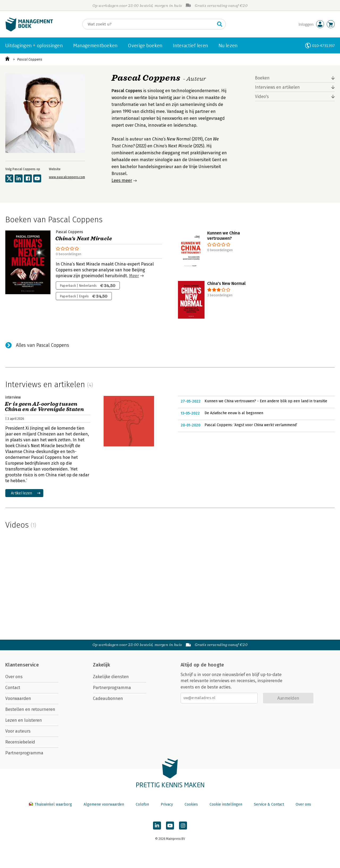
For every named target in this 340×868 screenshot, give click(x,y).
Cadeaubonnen (108, 698)
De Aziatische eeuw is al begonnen (234, 413)
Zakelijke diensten (111, 677)
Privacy (167, 804)
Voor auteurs (18, 731)
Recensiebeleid (20, 742)
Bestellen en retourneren (30, 709)
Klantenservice (22, 665)
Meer (134, 276)
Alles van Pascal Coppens (42, 345)
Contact (13, 688)
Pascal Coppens (30, 59)
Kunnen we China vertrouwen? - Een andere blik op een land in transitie (266, 401)
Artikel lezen (22, 493)
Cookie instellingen (226, 804)
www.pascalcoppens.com (67, 177)
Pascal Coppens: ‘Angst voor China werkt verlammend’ (251, 425)
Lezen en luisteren (24, 720)
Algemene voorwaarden (104, 804)
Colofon (142, 804)
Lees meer (122, 180)
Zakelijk (101, 665)
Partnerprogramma (24, 753)
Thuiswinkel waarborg (51, 804)
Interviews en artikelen (277, 87)
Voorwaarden (18, 698)
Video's (262, 97)
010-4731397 (323, 46)
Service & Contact (269, 804)
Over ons (14, 677)
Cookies (191, 804)
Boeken (262, 78)
